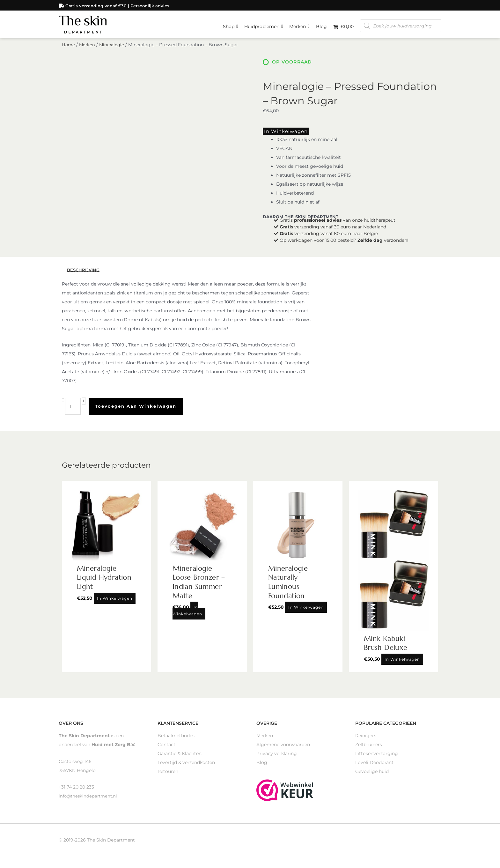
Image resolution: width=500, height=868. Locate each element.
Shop (230, 24)
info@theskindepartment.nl (89, 800)
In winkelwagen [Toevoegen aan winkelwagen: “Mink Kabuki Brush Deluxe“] (402, 664)
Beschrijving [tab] (84, 274)
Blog (321, 26)
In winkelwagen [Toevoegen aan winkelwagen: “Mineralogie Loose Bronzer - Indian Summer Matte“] (187, 615)
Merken (299, 24)
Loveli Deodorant (374, 767)
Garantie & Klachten (180, 758)
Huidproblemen (264, 24)
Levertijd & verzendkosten (186, 767)
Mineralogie (114, 50)
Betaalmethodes (176, 740)
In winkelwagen (282, 136)
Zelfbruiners (369, 749)
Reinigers (366, 740)
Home (69, 50)
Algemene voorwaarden (283, 749)
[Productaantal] (73, 411)
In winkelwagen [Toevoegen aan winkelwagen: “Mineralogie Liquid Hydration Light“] (115, 602)
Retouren (168, 776)
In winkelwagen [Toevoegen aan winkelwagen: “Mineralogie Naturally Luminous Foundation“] (306, 612)
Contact (166, 749)
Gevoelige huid (372, 776)
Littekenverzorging (377, 758)
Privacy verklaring (277, 758)
